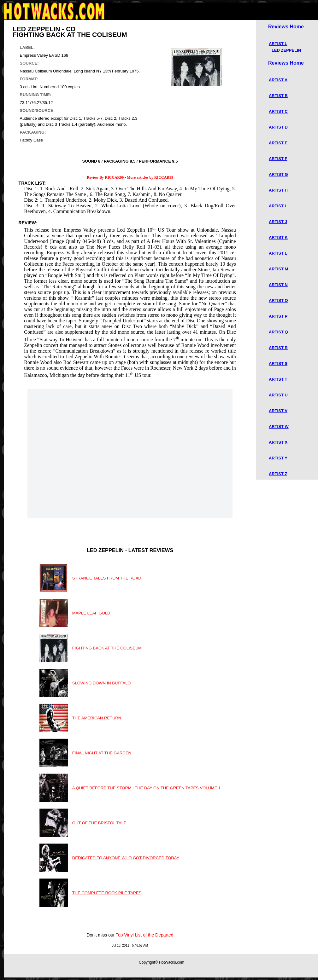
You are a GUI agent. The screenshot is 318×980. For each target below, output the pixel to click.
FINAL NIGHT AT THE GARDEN (102, 753)
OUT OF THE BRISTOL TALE (99, 823)
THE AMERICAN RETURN (97, 718)
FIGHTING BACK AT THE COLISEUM (107, 648)
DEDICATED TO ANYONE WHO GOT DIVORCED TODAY (126, 858)
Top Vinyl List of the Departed (145, 935)
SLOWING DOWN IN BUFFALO (102, 683)
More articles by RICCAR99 (150, 177)
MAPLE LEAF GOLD (91, 613)
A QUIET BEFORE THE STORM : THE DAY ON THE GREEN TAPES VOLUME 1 (146, 788)
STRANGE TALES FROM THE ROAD (107, 578)
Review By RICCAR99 (105, 177)
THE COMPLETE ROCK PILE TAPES (107, 893)
